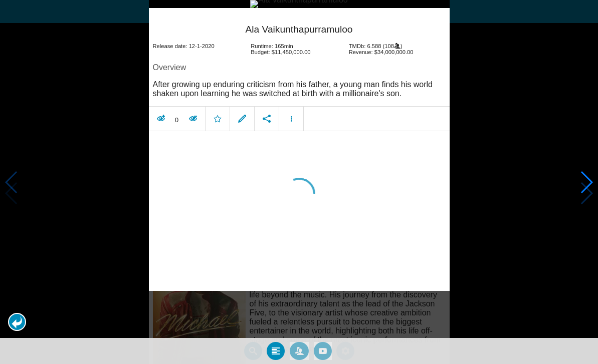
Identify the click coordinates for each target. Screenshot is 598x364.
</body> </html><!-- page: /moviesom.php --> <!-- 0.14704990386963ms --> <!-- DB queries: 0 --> (299, 182)
